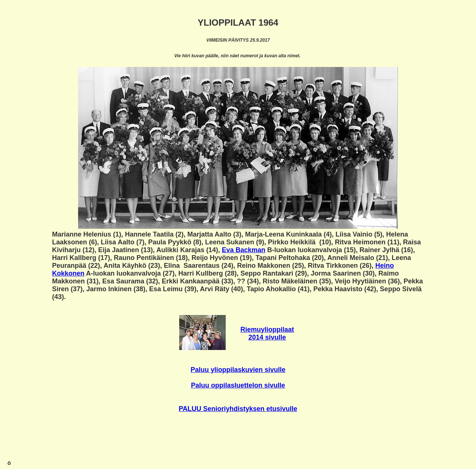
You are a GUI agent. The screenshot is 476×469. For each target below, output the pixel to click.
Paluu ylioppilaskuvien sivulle (238, 370)
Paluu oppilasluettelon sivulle (238, 385)
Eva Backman (244, 250)
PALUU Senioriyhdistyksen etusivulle (238, 409)
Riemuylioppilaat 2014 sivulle (267, 333)
